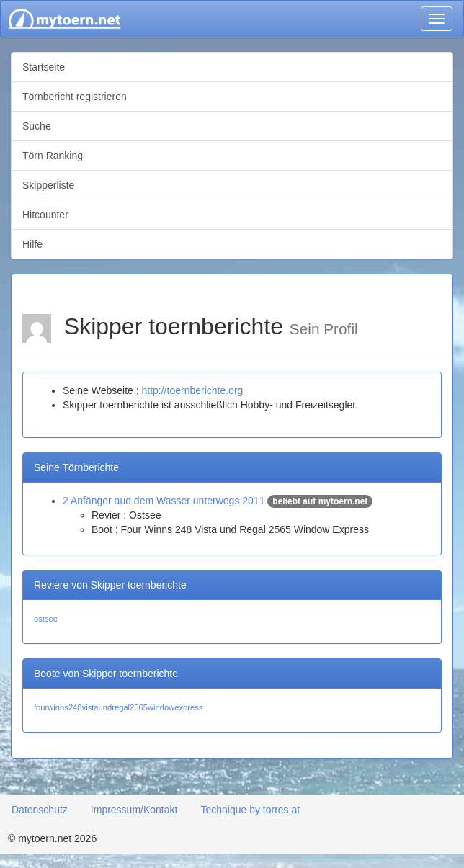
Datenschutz (40, 810)
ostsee (46, 619)
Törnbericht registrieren (75, 97)
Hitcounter (45, 215)
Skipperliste (48, 185)
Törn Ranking (53, 156)
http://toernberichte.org (192, 390)
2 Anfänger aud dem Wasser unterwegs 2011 (164, 501)
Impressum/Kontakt (134, 810)
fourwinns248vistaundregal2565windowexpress (118, 707)
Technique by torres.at (250, 810)
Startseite (44, 67)
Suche (37, 126)
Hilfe (32, 244)
